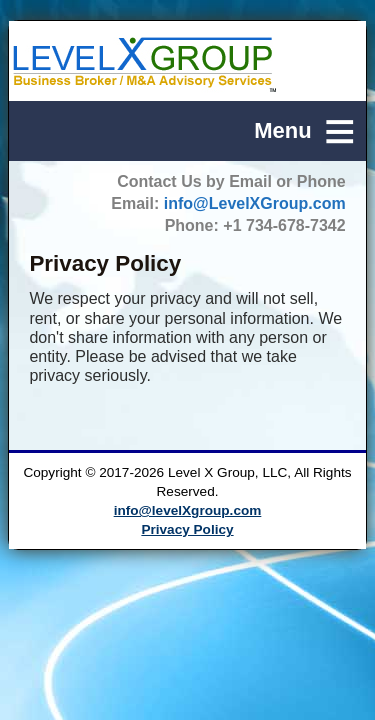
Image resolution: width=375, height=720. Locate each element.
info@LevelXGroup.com (255, 203)
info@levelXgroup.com (188, 510)
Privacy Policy (187, 529)
